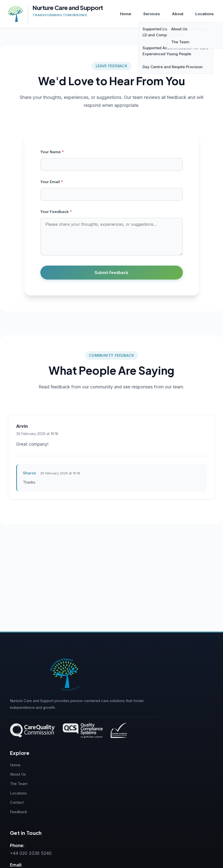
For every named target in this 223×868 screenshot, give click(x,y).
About (178, 14)
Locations (205, 14)
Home (126, 14)
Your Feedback (56, 212)
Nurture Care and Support (68, 8)
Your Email (52, 182)
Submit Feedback (111, 273)
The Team (19, 784)
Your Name (52, 152)
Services (152, 14)
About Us (18, 774)
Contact (17, 802)
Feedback (19, 812)
